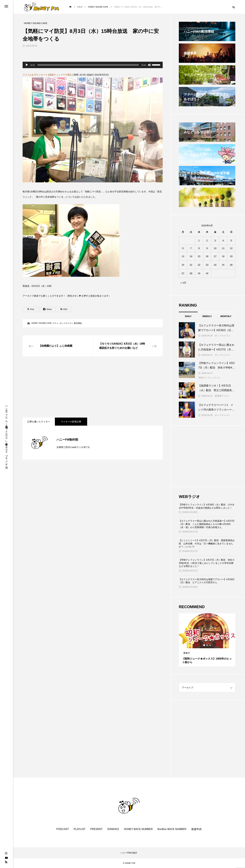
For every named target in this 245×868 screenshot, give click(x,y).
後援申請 (196, 829)
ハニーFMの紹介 (129, 853)
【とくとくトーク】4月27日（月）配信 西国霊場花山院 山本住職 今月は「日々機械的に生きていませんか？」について (207, 543)
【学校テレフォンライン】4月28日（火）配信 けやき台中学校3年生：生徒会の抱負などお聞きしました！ (207, 506)
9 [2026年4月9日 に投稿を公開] (207, 248)
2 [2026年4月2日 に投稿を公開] (207, 241)
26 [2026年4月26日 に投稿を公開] (231, 265)
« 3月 (183, 283)
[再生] (27, 65)
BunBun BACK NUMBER (172, 829)
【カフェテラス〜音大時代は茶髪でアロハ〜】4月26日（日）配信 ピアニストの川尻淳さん (207, 581)
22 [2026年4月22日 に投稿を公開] (199, 265)
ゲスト (56, 323)
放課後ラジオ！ (223, 396)
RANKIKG (113, 829)
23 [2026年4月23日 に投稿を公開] (207, 265)
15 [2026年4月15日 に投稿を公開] (199, 256)
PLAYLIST (80, 829)
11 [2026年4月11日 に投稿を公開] (223, 248)
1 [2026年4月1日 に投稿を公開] (199, 241)
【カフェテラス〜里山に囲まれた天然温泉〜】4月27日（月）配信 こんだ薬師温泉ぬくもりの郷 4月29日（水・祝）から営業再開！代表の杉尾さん (207, 524)
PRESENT (97, 829)
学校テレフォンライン (209, 378)
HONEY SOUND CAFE (41, 323)
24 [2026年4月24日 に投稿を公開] (215, 265)
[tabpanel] (207, 640)
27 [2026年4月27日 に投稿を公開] (183, 273)
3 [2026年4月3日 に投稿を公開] (215, 241)
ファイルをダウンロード (35, 75)
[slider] (88, 65)
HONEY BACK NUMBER (138, 829)
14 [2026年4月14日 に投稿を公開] (191, 256)
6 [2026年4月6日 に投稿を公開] (183, 248)
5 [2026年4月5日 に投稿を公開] (231, 241)
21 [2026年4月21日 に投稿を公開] (191, 265)
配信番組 (78, 323)
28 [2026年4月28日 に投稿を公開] (191, 273)
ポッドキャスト (66, 323)
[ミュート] (149, 65)
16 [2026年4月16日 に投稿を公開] (207, 256)
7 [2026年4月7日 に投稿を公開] (191, 248)
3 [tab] (210, 645)
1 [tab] (204, 645)
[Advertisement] (93, 387)
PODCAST (63, 829)
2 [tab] (207, 645)
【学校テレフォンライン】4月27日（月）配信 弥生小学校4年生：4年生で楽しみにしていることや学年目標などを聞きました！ (207, 563)
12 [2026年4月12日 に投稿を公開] (231, 248)
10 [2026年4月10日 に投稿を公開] (215, 248)
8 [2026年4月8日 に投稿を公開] (199, 248)
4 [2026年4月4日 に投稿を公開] (223, 241)
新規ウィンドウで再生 (61, 75)
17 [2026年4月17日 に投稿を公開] (215, 256)
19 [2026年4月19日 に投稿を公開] (231, 256)
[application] (93, 65)
